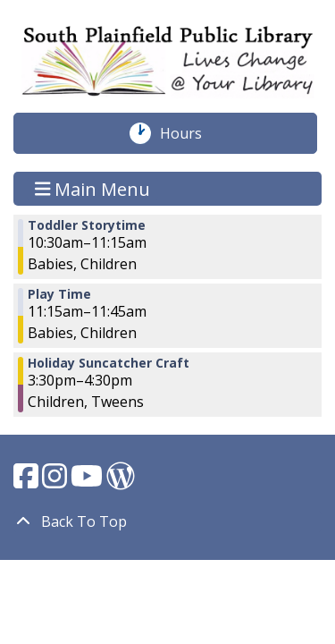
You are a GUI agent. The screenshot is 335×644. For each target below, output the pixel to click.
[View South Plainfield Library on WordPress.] (121, 481)
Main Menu (93, 188)
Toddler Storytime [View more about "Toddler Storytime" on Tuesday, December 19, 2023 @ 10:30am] (87, 225)
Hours (190, 133)
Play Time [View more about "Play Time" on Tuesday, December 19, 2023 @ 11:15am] (59, 294)
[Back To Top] (167, 521)
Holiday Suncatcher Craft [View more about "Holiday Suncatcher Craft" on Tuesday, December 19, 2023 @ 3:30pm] (109, 363)
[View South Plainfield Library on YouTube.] (88, 481)
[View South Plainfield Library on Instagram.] (56, 481)
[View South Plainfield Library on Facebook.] (28, 481)
